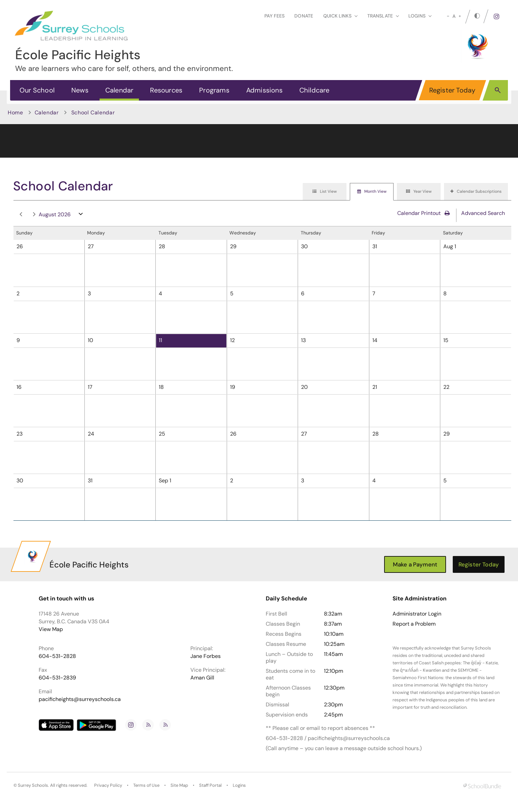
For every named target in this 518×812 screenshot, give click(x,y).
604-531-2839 (57, 678)
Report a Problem (414, 624)
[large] (460, 16)
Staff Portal (210, 785)
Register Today (452, 90)
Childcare (314, 90)
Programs (214, 90)
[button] (498, 90)
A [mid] (454, 16)
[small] (448, 16)
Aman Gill (202, 678)
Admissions (264, 90)
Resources (166, 90)
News (80, 90)
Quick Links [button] (340, 16)
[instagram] (496, 16)
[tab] (325, 192)
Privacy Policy (108, 785)
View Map (51, 629)
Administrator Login (417, 614)
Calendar (119, 90)
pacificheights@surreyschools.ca (80, 699)
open (81, 215)
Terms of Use (146, 785)
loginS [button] (420, 16)
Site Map (179, 785)
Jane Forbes (206, 656)
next (34, 214)
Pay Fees (274, 16)
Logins (239, 785)
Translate (383, 16)
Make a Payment (415, 564)
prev (21, 214)
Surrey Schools (33, 785)
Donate (304, 16)
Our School (37, 90)
